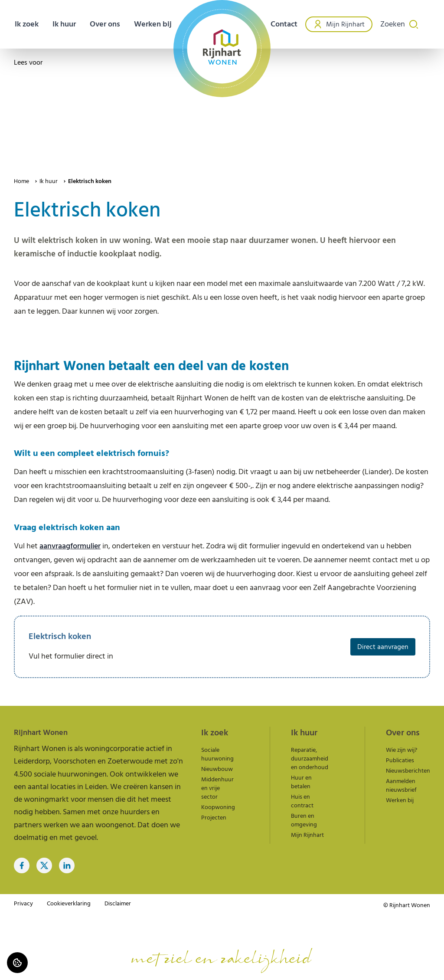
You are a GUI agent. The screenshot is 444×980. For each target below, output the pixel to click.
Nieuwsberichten (408, 771)
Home (21, 181)
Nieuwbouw (217, 769)
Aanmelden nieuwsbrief (401, 786)
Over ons (105, 24)
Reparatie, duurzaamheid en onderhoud (310, 759)
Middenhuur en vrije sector (217, 788)
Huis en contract (302, 801)
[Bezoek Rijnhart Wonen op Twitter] (44, 865)
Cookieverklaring (69, 904)
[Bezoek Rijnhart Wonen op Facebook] (22, 865)
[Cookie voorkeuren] (17, 963)
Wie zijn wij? (402, 750)
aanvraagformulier (70, 546)
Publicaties (400, 760)
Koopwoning (218, 807)
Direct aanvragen (383, 647)
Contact (284, 24)
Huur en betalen (301, 782)
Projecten (214, 818)
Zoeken (400, 24)
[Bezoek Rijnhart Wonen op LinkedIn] (67, 865)
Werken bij (153, 24)
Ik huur (49, 181)
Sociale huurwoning (217, 754)
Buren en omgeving (304, 820)
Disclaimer (118, 904)
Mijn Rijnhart (339, 24)
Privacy (23, 904)
